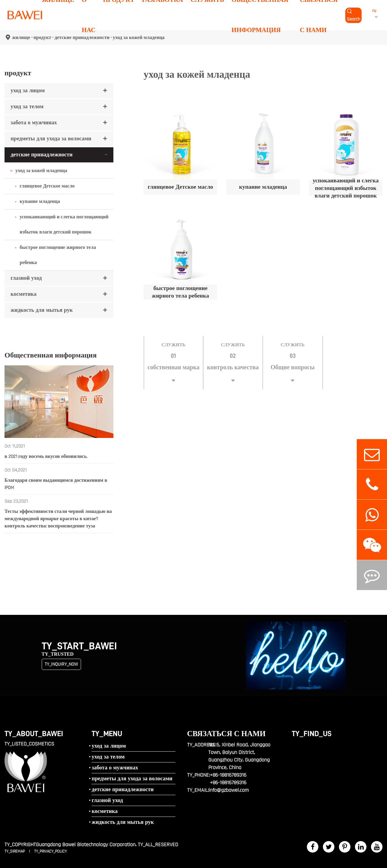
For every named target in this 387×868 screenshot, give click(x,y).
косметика (24, 294)
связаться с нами (226, 734)
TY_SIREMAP (15, 851)
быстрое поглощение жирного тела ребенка (58, 255)
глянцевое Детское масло (47, 186)
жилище (21, 37)
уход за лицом (28, 91)
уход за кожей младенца (41, 171)
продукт (18, 73)
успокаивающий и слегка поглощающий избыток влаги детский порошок (64, 225)
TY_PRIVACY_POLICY (50, 851)
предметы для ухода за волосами (51, 139)
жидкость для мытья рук (42, 310)
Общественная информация (51, 355)
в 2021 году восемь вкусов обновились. (46, 457)
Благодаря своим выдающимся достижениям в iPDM (56, 484)
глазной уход (26, 278)
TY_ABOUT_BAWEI (34, 734)
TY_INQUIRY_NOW (61, 664)
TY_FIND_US (312, 734)
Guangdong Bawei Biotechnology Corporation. (86, 845)
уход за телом (27, 107)
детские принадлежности (42, 155)
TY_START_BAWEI (79, 646)
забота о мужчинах (34, 123)
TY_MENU (107, 734)
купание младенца (40, 202)
